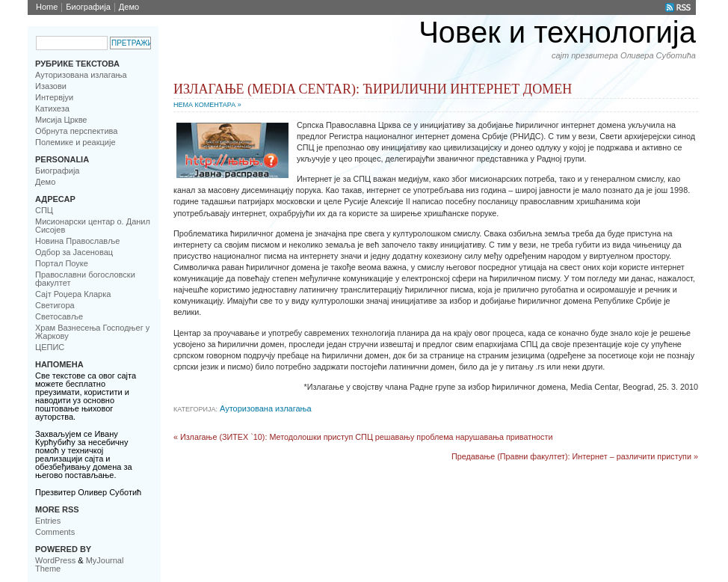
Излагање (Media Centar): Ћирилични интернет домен (373, 89)
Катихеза (52, 108)
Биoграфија (88, 7)
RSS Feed (678, 7)
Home (47, 7)
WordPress (55, 560)
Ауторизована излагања (81, 75)
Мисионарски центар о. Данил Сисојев (93, 226)
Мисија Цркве (61, 120)
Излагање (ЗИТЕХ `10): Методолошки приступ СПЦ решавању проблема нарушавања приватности (366, 437)
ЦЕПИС (50, 347)
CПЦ (44, 210)
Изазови (51, 86)
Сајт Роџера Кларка (73, 294)
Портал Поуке (62, 263)
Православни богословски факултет (85, 279)
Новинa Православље (77, 241)
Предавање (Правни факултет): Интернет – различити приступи (571, 456)
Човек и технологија (557, 32)
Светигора (55, 305)
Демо (129, 7)
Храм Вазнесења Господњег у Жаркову (92, 332)
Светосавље (59, 316)
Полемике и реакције (75, 142)
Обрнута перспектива (76, 131)
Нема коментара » (207, 105)
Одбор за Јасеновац (74, 252)
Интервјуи (54, 97)
